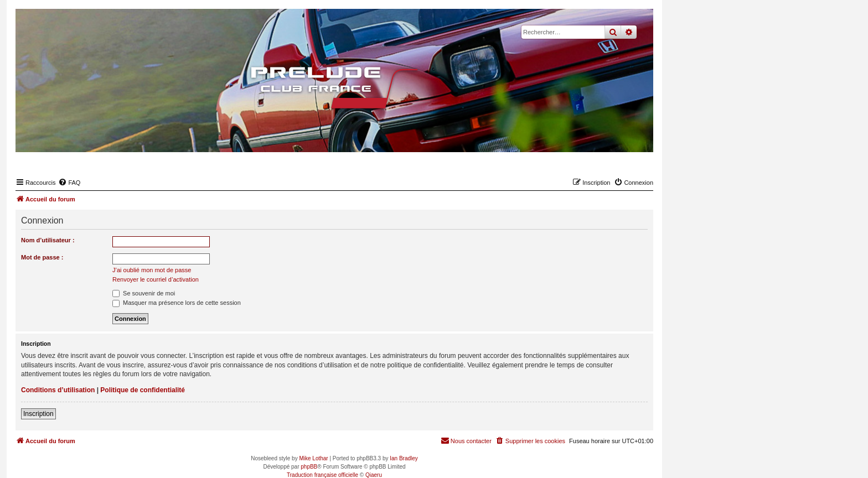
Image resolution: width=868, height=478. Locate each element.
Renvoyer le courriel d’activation (156, 279)
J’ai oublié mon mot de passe (152, 270)
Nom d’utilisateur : (48, 240)
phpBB (309, 467)
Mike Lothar (313, 458)
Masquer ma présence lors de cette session (177, 303)
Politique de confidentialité (143, 390)
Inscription (38, 414)
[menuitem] (69, 183)
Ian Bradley (404, 458)
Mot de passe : (42, 257)
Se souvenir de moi (144, 293)
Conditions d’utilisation (58, 390)
